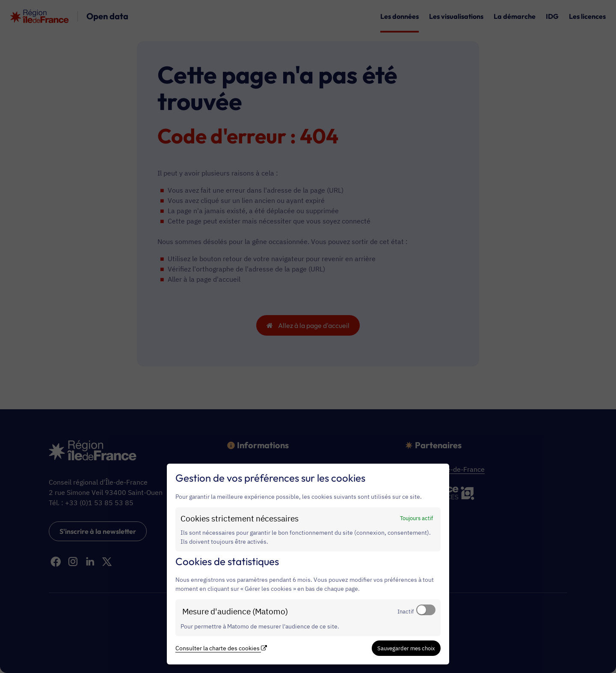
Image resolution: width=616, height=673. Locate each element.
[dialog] (308, 564)
